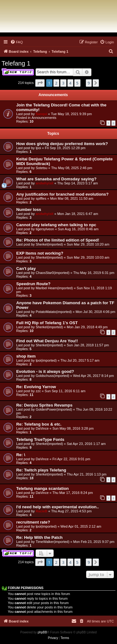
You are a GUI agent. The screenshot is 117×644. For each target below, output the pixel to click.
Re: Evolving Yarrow (36, 387)
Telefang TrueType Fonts (40, 439)
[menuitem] (17, 42)
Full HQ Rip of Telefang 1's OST (47, 323)
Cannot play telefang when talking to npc (56, 225)
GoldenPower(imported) (54, 409)
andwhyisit (44, 183)
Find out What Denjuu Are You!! (47, 341)
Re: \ (21, 455)
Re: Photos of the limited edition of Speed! (58, 240)
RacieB (41, 511)
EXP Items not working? (40, 253)
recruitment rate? (33, 522)
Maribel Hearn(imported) (54, 288)
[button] (40, 83)
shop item (26, 356)
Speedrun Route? (33, 284)
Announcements (44, 118)
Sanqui (41, 114)
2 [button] (56, 83)
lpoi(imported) (46, 360)
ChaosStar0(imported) (52, 273)
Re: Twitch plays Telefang (41, 470)
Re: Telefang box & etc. (39, 424)
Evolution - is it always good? (45, 371)
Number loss (29, 210)
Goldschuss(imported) (52, 376)
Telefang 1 (16, 63)
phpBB (42, 632)
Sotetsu (41, 168)
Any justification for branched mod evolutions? (62, 194)
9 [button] (89, 83)
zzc (38, 391)
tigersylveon (45, 229)
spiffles (41, 198)
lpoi (38, 148)
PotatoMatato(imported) (54, 312)
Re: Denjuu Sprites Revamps (44, 405)
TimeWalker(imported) (52, 542)
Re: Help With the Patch (39, 537)
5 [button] (77, 83)
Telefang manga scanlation (42, 488)
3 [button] (63, 83)
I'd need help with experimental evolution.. (58, 507)
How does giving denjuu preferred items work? (62, 144)
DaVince (42, 428)
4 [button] (70, 83)
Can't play (26, 268)
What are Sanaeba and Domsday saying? (56, 179)
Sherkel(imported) (49, 244)
